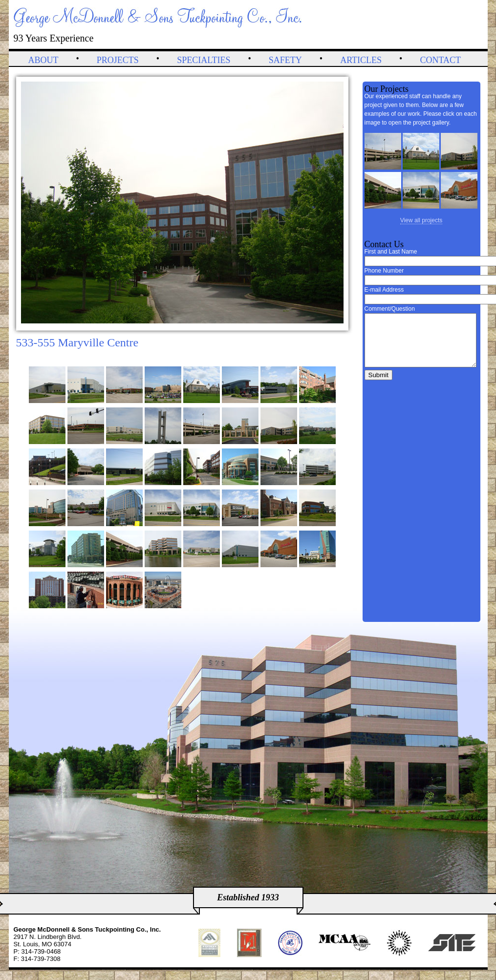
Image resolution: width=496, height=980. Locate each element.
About (43, 60)
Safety (285, 60)
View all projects (421, 220)
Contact (440, 60)
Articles (361, 60)
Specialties (204, 60)
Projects (118, 60)
